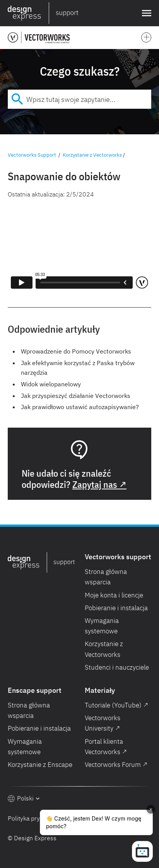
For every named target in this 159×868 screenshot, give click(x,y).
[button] (145, 13)
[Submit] (17, 99)
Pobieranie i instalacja (116, 608)
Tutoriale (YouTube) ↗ (116, 705)
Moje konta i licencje (114, 595)
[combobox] (79, 99)
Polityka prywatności (36, 818)
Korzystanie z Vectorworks (92, 155)
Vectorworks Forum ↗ (116, 765)
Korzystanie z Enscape (40, 765)
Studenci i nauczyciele (117, 667)
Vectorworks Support (32, 155)
